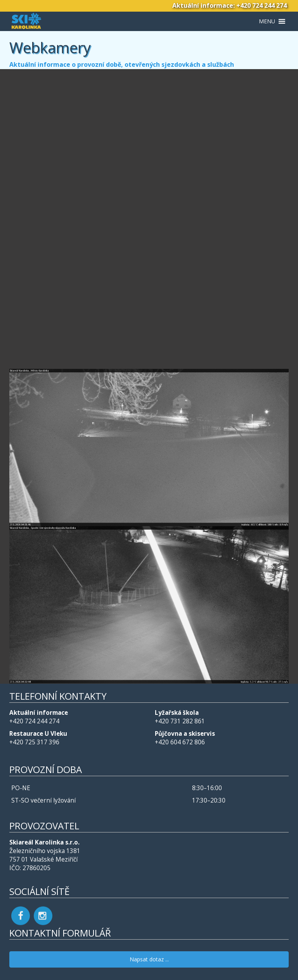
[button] (267, 21)
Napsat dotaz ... (149, 959)
